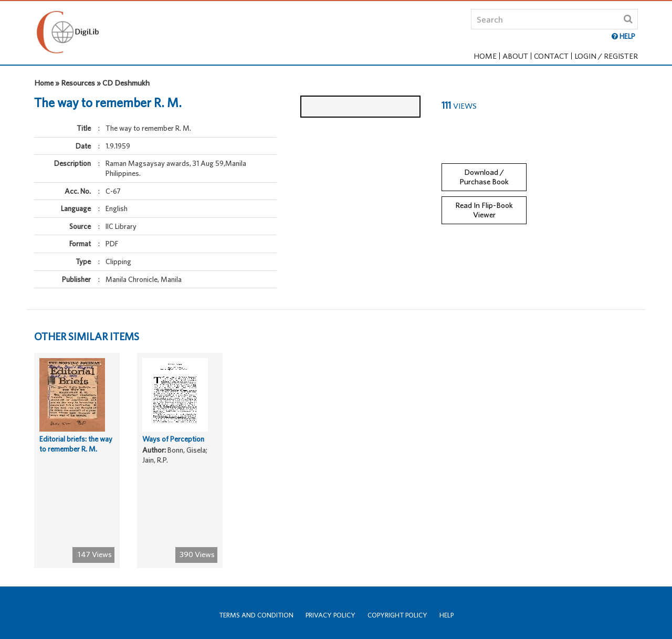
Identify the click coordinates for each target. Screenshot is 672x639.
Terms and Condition (256, 615)
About (515, 56)
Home (485, 56)
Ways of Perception (173, 448)
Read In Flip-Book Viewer (484, 201)
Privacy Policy (330, 615)
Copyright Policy (397, 615)
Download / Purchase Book (484, 168)
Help (447, 615)
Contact (551, 56)
